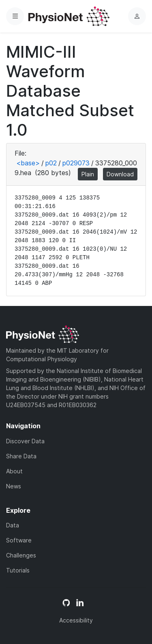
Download (120, 174)
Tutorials (18, 570)
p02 (51, 163)
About (14, 471)
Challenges (21, 555)
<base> (28, 163)
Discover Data (25, 441)
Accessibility (76, 620)
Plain (88, 174)
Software (19, 540)
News (14, 486)
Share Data (21, 456)
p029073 (76, 163)
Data (13, 525)
